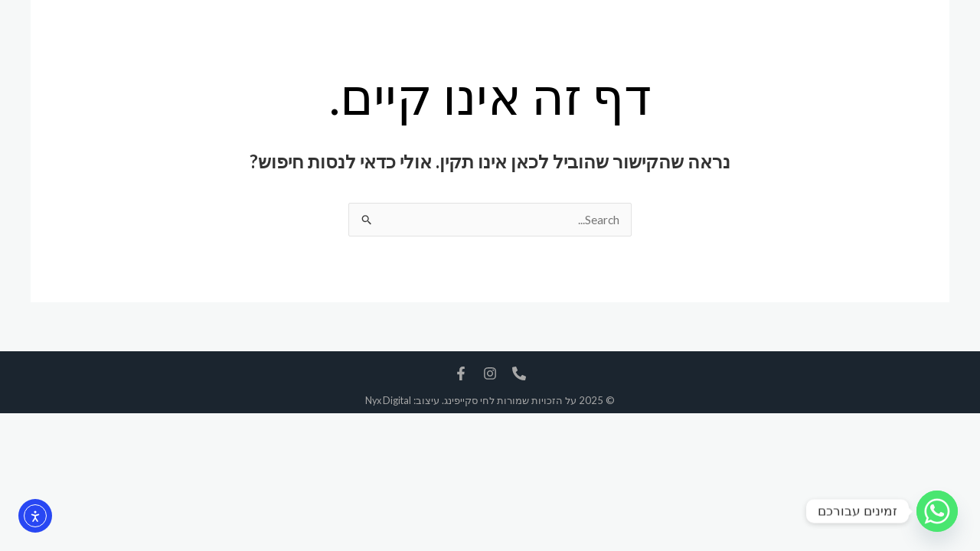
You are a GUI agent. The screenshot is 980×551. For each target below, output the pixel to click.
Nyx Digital (388, 401)
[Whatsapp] (937, 511)
